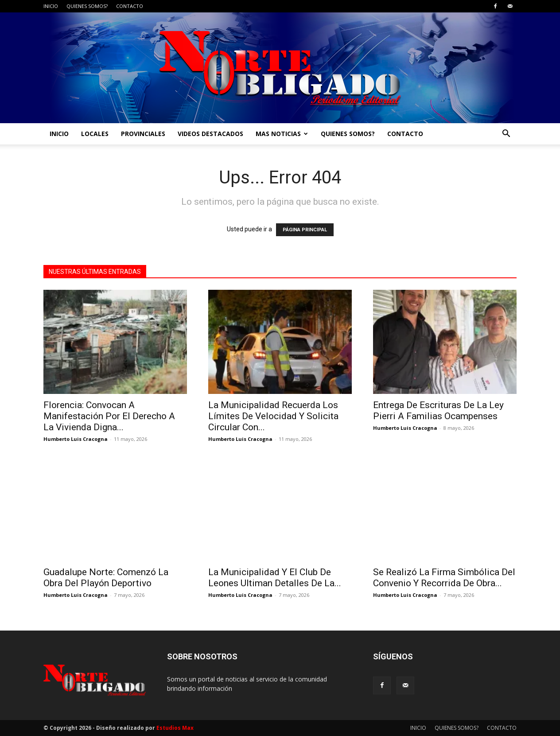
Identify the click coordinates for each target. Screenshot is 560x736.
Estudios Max (175, 728)
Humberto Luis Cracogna (76, 439)
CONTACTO (130, 6)
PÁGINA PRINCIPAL (305, 230)
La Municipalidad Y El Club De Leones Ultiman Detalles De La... (275, 578)
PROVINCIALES (143, 134)
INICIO (51, 6)
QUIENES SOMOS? (87, 6)
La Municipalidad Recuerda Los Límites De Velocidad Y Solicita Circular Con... (273, 416)
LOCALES (95, 134)
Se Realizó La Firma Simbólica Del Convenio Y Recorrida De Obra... (444, 578)
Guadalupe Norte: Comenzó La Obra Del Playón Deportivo (106, 578)
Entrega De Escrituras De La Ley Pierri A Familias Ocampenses (438, 411)
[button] (506, 134)
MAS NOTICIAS (282, 134)
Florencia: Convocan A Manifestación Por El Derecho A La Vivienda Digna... (109, 416)
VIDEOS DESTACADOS (210, 134)
